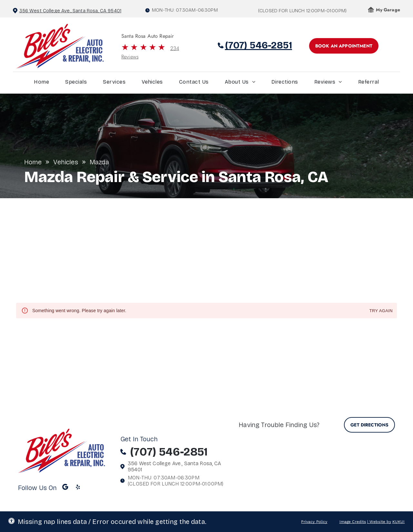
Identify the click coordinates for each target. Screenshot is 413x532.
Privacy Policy (314, 522)
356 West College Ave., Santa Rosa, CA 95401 (70, 11)
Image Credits (353, 522)
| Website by (379, 522)
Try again (381, 311)
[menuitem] (41, 83)
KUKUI (399, 522)
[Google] (65, 488)
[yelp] (78, 488)
